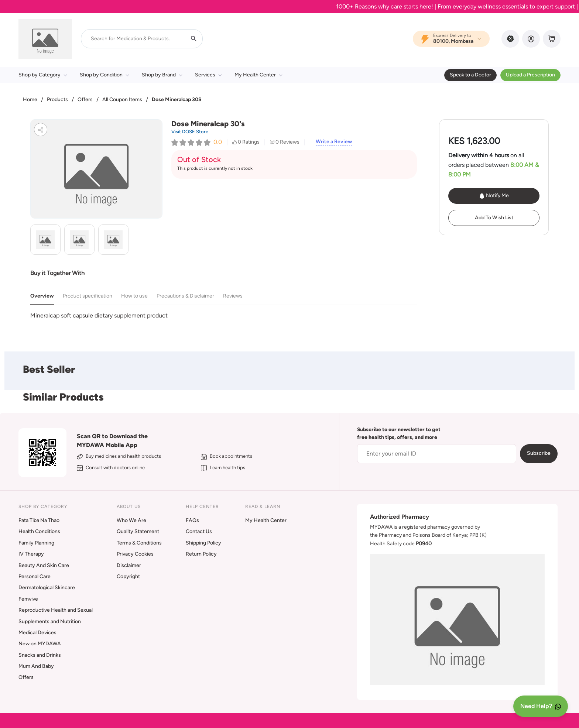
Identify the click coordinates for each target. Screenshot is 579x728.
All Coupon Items (122, 99)
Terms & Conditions (139, 543)
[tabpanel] (224, 316)
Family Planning (36, 543)
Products (57, 99)
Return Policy (201, 554)
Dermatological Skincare (47, 588)
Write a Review (334, 142)
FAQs (192, 520)
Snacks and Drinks (40, 655)
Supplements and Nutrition (50, 621)
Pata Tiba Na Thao (39, 520)
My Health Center (258, 75)
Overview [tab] (42, 296)
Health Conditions (39, 531)
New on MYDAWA (40, 644)
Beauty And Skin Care (44, 565)
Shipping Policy (203, 543)
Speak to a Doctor (470, 75)
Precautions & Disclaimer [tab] (185, 296)
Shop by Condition (105, 75)
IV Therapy (31, 554)
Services (208, 75)
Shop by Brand (162, 75)
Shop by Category (43, 75)
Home (30, 99)
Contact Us (199, 531)
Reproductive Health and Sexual (56, 610)
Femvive (28, 599)
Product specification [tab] (88, 296)
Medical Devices (37, 633)
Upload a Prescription (530, 75)
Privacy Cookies (135, 554)
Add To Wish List (494, 218)
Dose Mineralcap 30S (177, 99)
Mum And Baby (36, 666)
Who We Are (131, 520)
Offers (85, 99)
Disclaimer (129, 565)
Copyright (128, 576)
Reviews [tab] (233, 296)
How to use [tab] (134, 296)
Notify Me (494, 196)
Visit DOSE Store (190, 132)
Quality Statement (138, 531)
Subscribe (539, 453)
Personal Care (35, 576)
